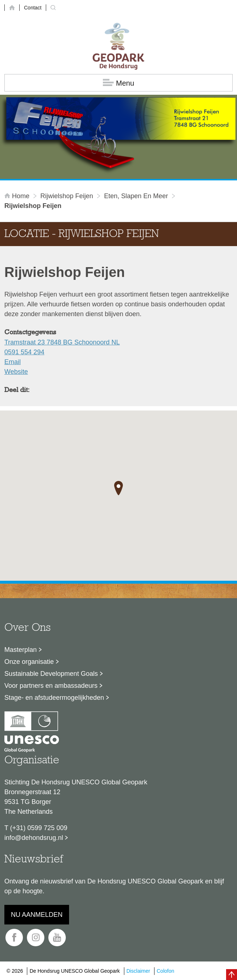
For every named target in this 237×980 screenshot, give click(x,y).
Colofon (165, 971)
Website (16, 372)
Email (13, 362)
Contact (33, 8)
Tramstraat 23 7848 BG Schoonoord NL (62, 342)
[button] (118, 488)
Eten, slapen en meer (136, 196)
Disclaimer (138, 971)
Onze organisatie (29, 662)
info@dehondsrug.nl (34, 838)
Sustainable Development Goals (51, 674)
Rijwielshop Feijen (67, 196)
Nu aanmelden (37, 915)
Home (18, 196)
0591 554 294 (24, 352)
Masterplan (21, 650)
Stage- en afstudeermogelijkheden (54, 698)
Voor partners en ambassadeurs (51, 686)
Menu (118, 83)
